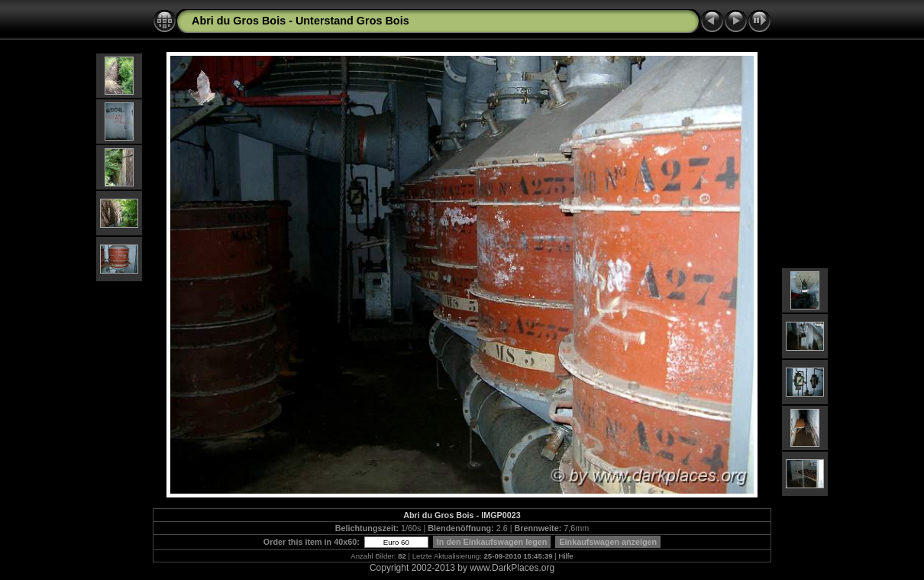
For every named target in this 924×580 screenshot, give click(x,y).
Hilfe (566, 556)
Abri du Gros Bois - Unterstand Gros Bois (300, 21)
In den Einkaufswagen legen (492, 542)
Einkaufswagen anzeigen (608, 542)
